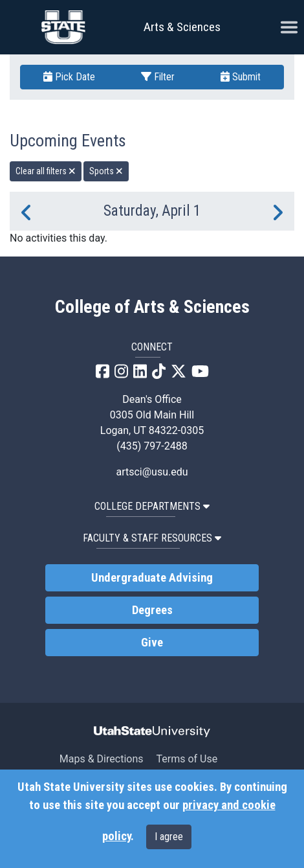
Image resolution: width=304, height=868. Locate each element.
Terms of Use (187, 759)
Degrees (152, 610)
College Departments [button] (152, 506)
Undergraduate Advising (152, 578)
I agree (169, 837)
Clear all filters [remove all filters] (46, 171)
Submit (241, 77)
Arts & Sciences (182, 27)
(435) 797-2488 (152, 446)
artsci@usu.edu (152, 472)
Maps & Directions (102, 759)
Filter (158, 77)
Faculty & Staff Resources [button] (152, 538)
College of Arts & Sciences (152, 307)
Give (152, 643)
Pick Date (69, 77)
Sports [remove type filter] (106, 171)
